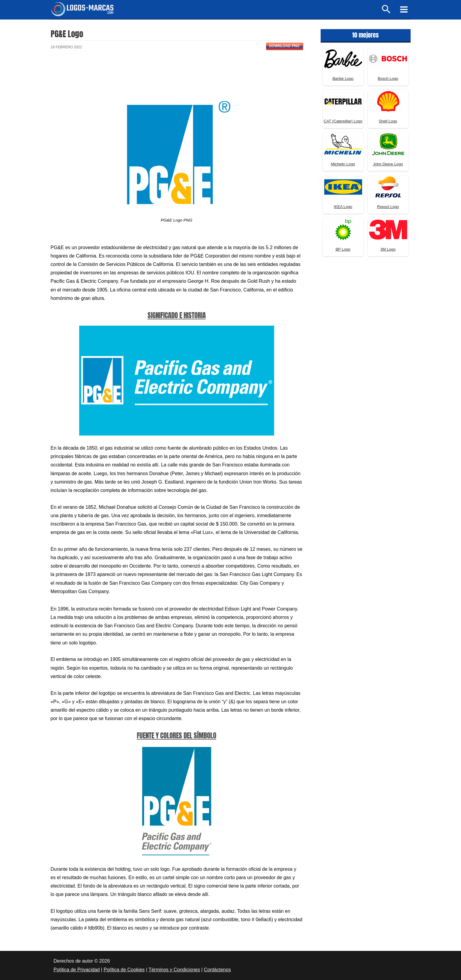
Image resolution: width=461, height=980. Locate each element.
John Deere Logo (388, 164)
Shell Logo (388, 121)
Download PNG (284, 46)
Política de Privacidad (77, 970)
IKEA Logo (343, 207)
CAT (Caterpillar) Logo (343, 121)
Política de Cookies (124, 970)
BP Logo (343, 249)
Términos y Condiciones (174, 970)
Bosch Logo (388, 78)
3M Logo (388, 249)
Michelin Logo (343, 164)
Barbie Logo (343, 78)
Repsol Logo (388, 207)
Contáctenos (217, 970)
